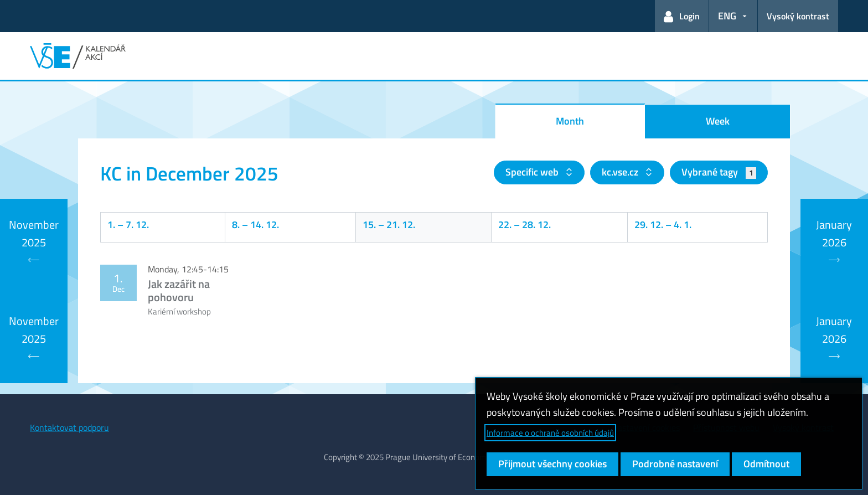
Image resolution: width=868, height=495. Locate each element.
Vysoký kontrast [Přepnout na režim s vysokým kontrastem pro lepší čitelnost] (798, 16)
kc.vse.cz (621, 172)
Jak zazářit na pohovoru (179, 290)
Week (718, 121)
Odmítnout (766, 464)
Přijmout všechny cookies (552, 464)
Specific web (533, 172)
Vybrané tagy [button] (719, 172)
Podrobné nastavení (675, 464)
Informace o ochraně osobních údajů (550, 433)
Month (570, 121)
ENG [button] (727, 16)
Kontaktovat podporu (69, 427)
